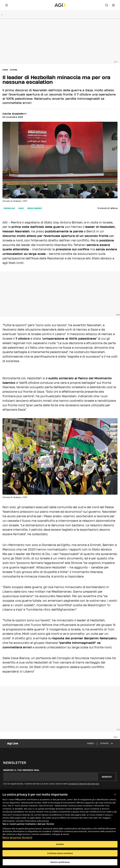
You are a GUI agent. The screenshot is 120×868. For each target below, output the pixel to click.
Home (5, 70)
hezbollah (9, 208)
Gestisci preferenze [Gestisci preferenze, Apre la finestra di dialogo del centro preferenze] (60, 862)
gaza (21, 208)
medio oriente (35, 208)
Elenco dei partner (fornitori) (17, 838)
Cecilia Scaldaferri (14, 114)
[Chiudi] (115, 794)
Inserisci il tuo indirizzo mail (21, 770)
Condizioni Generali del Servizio (84, 784)
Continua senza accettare (60, 853)
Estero (14, 70)
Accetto (60, 844)
